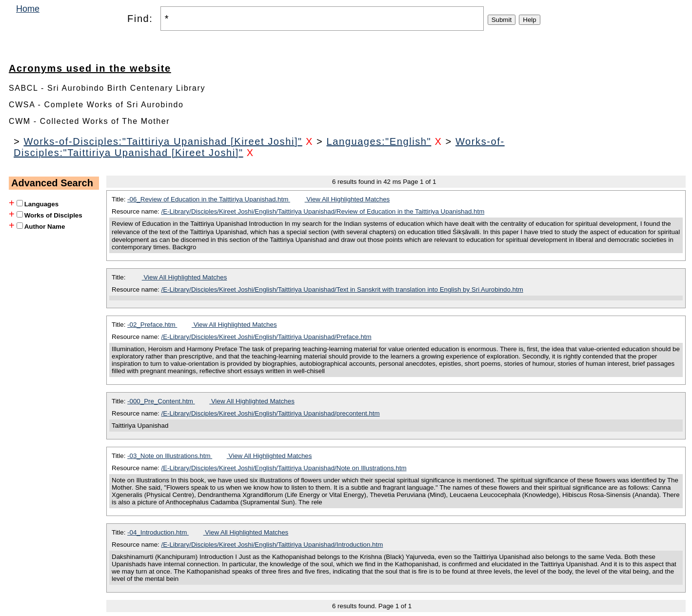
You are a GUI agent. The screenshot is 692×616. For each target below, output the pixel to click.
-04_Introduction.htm (158, 532)
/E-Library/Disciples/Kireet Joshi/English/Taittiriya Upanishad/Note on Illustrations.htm (284, 468)
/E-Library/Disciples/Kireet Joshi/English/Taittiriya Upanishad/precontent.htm (271, 413)
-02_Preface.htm (152, 325)
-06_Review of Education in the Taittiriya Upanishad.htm (209, 199)
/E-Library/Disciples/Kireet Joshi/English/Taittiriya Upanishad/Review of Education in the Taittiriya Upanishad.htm (323, 211)
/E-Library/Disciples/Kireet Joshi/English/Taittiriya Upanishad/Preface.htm (267, 337)
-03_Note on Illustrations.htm (170, 456)
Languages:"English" (379, 141)
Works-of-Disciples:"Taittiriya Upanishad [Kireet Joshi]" (163, 141)
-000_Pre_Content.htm (161, 401)
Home (28, 9)
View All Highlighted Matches (347, 199)
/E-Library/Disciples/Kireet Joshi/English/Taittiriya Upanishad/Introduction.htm (272, 545)
